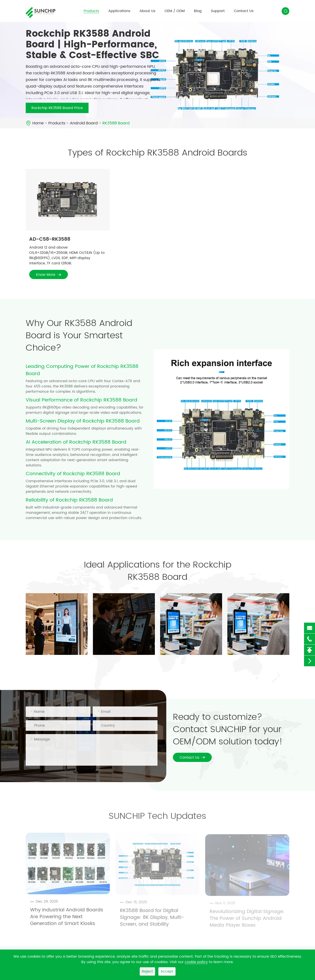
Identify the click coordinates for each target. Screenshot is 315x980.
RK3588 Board (116, 123)
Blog (198, 11)
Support (218, 11)
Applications (119, 11)
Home (38, 123)
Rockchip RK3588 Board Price (57, 108)
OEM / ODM (175, 11)
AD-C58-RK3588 (50, 239)
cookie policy (196, 962)
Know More (49, 275)
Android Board (84, 123)
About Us (147, 11)
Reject (147, 971)
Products (91, 11)
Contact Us (244, 11)
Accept (167, 971)
